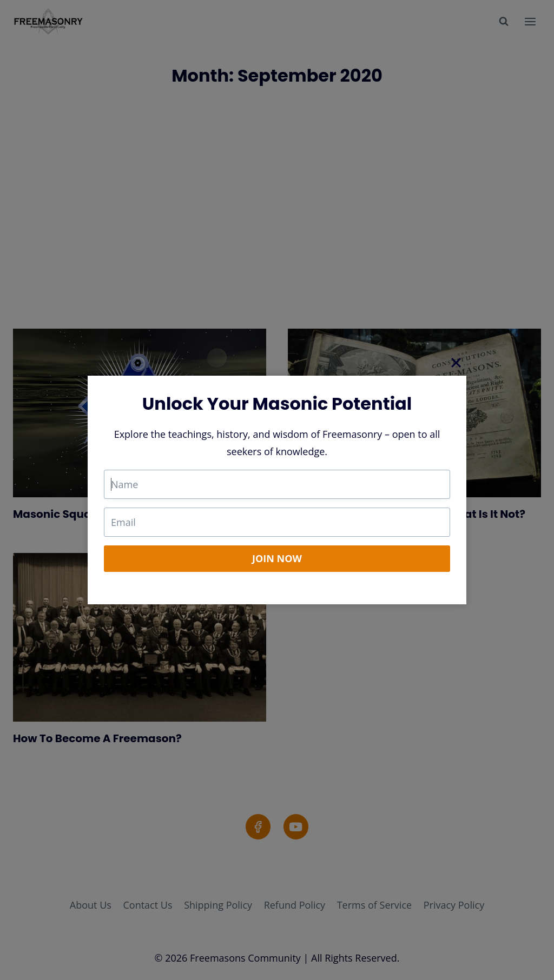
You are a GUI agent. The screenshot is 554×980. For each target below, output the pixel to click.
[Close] (456, 363)
